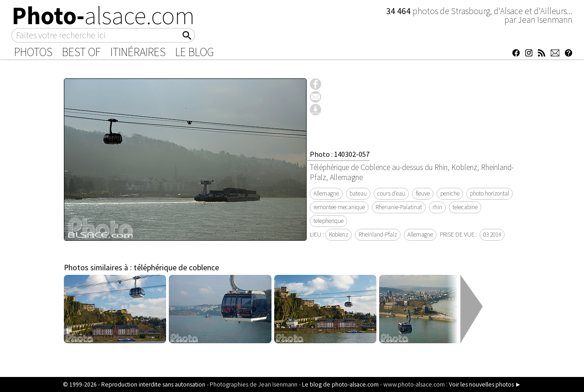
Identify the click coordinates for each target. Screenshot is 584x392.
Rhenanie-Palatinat (399, 207)
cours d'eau (391, 193)
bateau (358, 193)
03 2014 (492, 235)
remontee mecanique (339, 207)
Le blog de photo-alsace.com (340, 384)
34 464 (399, 11)
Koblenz (339, 235)
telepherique (328, 221)
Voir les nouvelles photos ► (485, 384)
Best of (81, 52)
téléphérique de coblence (176, 268)
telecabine (465, 207)
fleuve (423, 193)
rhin (437, 207)
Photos (33, 52)
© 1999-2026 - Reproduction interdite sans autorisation (134, 384)
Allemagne (326, 193)
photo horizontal (490, 193)
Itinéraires (138, 52)
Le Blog (195, 52)
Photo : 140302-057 (340, 154)
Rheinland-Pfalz (378, 235)
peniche (450, 193)
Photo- (103, 15)
